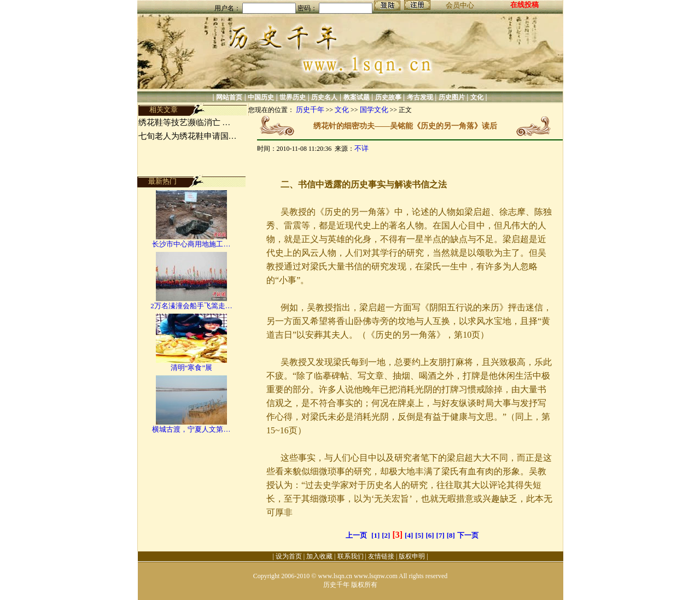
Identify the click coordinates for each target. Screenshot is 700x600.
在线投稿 (524, 5)
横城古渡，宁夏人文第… (191, 429)
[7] (441, 535)
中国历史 (261, 97)
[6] (430, 535)
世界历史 (293, 97)
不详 (361, 148)
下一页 (468, 535)
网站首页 (229, 97)
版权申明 (412, 556)
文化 (477, 97)
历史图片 (452, 97)
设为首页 (289, 556)
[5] (419, 535)
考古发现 (420, 97)
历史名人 (324, 97)
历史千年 (310, 110)
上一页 (356, 535)
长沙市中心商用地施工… (191, 244)
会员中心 (460, 5)
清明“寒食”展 (192, 367)
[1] (375, 535)
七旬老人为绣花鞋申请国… (188, 136)
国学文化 (374, 110)
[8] (451, 535)
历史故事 (388, 97)
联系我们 (351, 556)
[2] (386, 535)
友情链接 (381, 556)
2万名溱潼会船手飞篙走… (191, 306)
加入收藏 (319, 556)
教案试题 (357, 97)
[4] (409, 535)
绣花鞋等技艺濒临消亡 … (185, 122)
